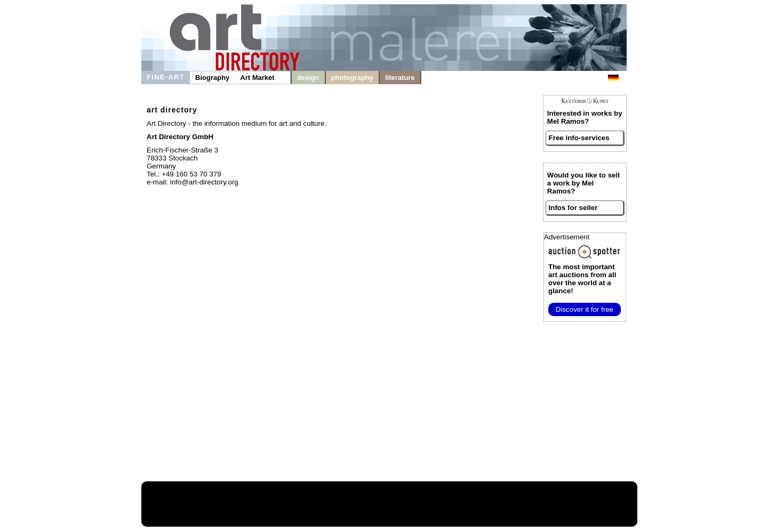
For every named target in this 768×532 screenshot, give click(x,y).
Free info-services (579, 138)
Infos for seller (573, 208)
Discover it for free (585, 309)
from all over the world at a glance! (582, 279)
